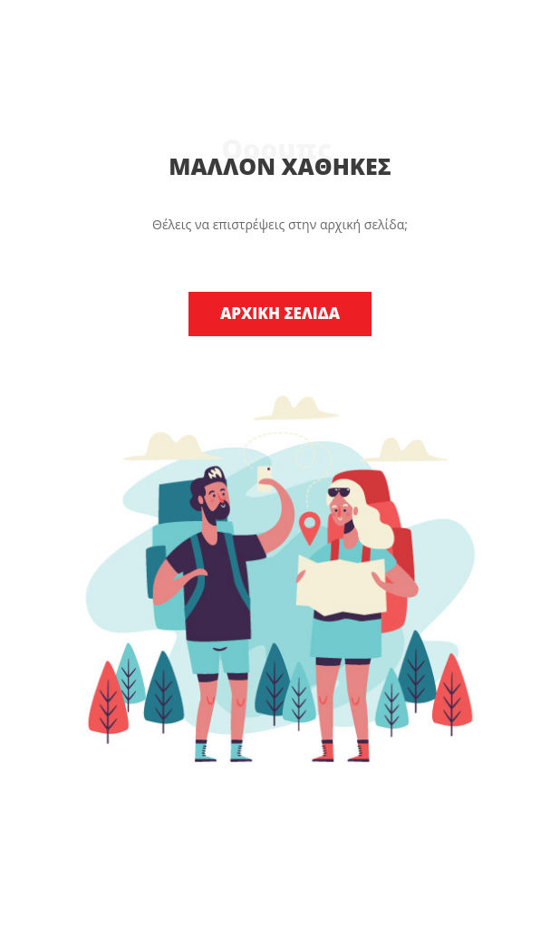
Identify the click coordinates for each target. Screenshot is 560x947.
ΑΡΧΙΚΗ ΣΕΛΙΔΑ (280, 313)
